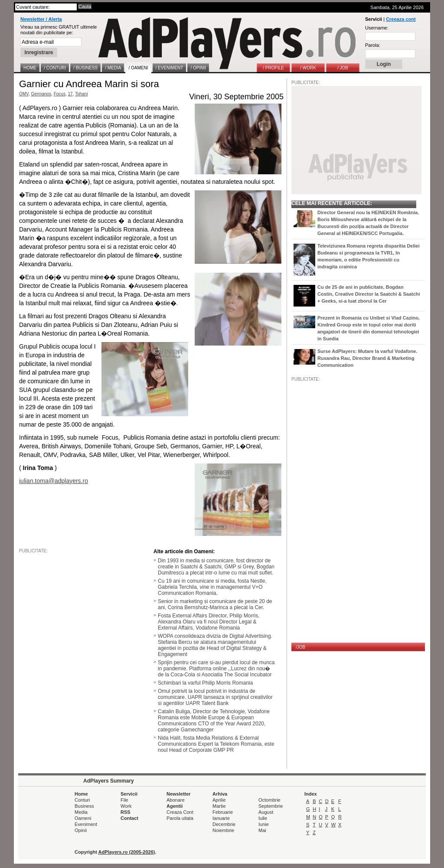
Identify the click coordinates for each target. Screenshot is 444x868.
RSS (126, 812)
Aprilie (219, 800)
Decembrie (224, 824)
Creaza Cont (180, 812)
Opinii (81, 830)
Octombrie (269, 800)
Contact (129, 818)
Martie (219, 806)
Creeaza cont (401, 19)
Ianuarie (221, 818)
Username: (377, 28)
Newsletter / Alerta (41, 19)
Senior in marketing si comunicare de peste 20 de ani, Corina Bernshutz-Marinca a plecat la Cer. (215, 604)
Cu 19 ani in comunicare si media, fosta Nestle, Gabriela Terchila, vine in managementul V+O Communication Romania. (212, 587)
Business (84, 806)
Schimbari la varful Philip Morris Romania (205, 683)
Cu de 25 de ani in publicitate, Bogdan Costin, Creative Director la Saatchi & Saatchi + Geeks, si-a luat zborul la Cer (369, 294)
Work (126, 806)
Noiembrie (223, 830)
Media (81, 812)
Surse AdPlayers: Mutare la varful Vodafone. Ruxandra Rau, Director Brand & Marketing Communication (367, 358)
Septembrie (271, 806)
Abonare (176, 800)
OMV (24, 94)
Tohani (81, 94)
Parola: (373, 45)
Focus (60, 94)
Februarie (223, 812)
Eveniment (86, 824)
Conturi (82, 800)
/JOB (300, 647)
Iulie (263, 818)
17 (70, 94)
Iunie (264, 824)
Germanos (41, 94)
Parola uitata (180, 818)
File (124, 800)
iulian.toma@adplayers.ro (54, 481)
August (266, 812)
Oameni (83, 818)
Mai (262, 830)
